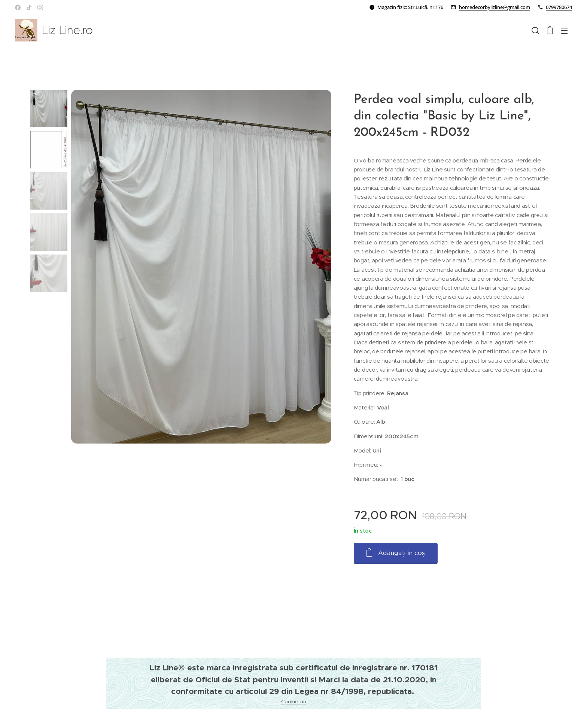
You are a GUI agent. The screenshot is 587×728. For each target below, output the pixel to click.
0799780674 (559, 7)
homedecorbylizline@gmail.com (495, 7)
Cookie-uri (294, 702)
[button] (535, 30)
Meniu (564, 31)
